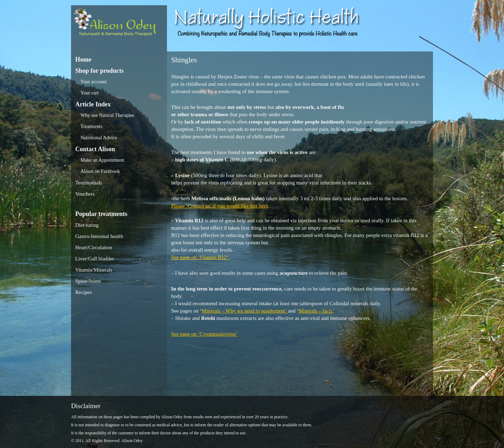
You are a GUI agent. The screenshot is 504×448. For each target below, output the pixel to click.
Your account (93, 82)
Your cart (90, 93)
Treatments (91, 127)
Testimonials (89, 183)
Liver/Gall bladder (95, 259)
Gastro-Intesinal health (99, 236)
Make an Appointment (102, 160)
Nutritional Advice (99, 138)
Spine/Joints (88, 281)
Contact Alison (95, 149)
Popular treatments (101, 214)
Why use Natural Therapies (107, 115)
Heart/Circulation (94, 247)
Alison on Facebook (100, 171)
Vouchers (85, 194)
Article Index (93, 104)
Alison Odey (119, 24)
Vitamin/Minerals (94, 270)
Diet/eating (87, 225)
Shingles (184, 60)
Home (83, 59)
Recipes (83, 292)
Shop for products (99, 71)
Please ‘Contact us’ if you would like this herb (220, 206)
